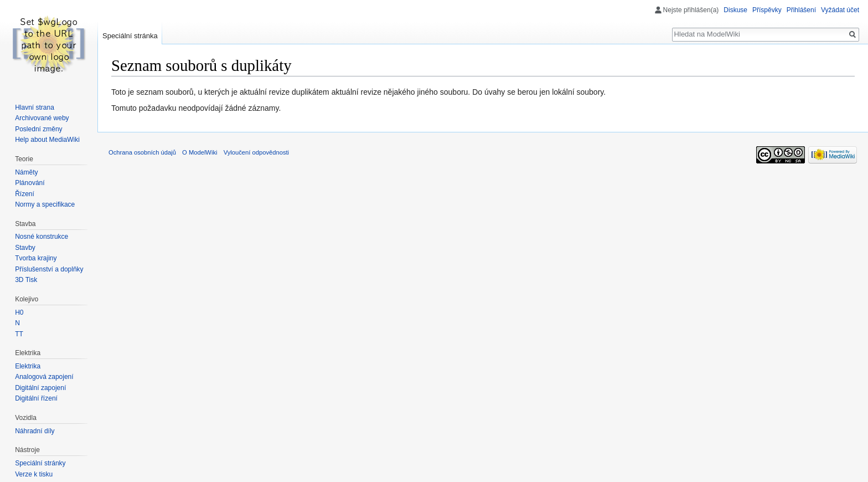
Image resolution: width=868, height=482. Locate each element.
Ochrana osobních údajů (142, 152)
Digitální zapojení (40, 388)
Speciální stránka (130, 36)
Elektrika (28, 366)
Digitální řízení (36, 398)
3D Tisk (26, 280)
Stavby (25, 248)
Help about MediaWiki (47, 140)
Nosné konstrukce (42, 237)
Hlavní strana (35, 107)
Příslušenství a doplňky (49, 269)
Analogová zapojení (44, 377)
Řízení (25, 194)
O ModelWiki (200, 152)
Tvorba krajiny (36, 258)
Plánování (30, 183)
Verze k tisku (34, 474)
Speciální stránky (40, 463)
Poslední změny (38, 129)
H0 (19, 312)
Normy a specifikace (45, 204)
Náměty (26, 172)
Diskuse (735, 10)
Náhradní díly (35, 431)
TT (19, 334)
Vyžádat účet (840, 10)
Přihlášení (801, 10)
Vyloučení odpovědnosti (256, 152)
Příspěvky (767, 10)
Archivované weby (42, 118)
